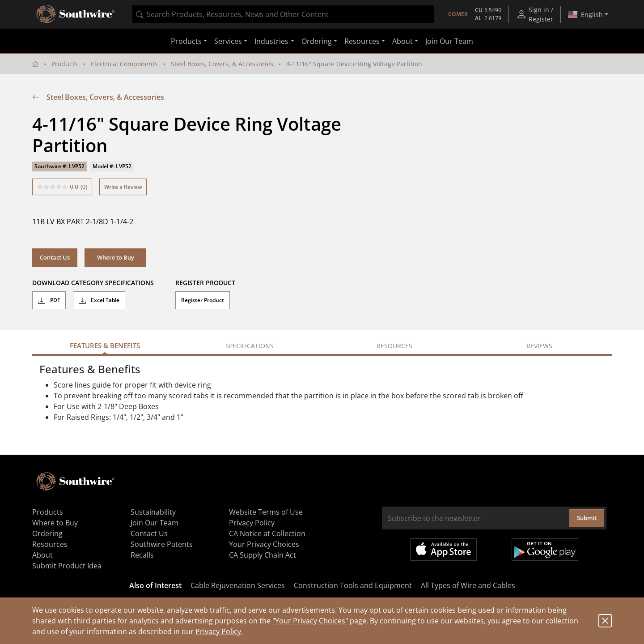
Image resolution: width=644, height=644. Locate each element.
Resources (50, 544)
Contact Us (55, 257)
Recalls (142, 555)
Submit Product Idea (67, 566)
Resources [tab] (394, 346)
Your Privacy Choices (264, 544)
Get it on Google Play (545, 550)
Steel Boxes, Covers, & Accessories (222, 64)
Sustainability (153, 512)
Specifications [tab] (250, 346)
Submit (587, 518)
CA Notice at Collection (267, 533)
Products (65, 64)
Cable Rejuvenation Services (238, 585)
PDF (49, 300)
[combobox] (283, 14)
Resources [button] (362, 41)
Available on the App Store (443, 550)
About (42, 555)
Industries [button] (271, 41)
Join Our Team (449, 41)
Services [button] (228, 41)
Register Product (203, 300)
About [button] (402, 41)
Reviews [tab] (539, 346)
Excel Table (99, 300)
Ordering (47, 533)
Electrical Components (124, 64)
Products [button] (186, 41)
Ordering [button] (317, 41)
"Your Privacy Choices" (310, 621)
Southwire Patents (162, 544)
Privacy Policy (218, 631)
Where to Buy (116, 257)
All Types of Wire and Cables (468, 585)
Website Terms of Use (266, 512)
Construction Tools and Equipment (353, 585)
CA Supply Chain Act (263, 555)
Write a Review (123, 187)
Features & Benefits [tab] (105, 345)
